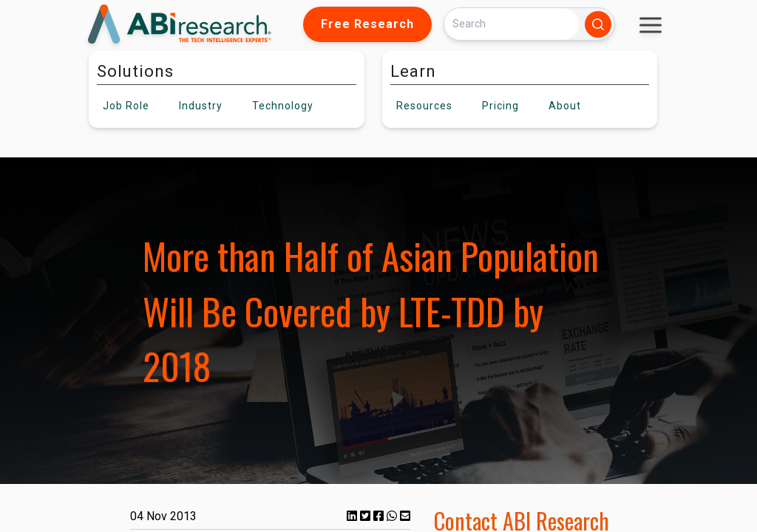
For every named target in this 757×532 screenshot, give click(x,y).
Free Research (367, 24)
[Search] (512, 24)
